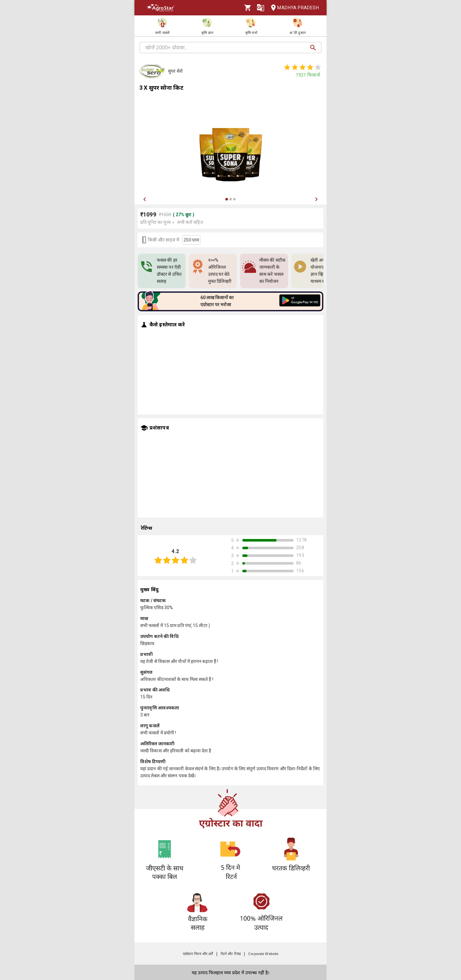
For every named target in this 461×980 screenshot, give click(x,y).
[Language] (261, 8)
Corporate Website (263, 954)
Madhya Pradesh (293, 8)
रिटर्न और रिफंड (231, 954)
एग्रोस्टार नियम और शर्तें (198, 954)
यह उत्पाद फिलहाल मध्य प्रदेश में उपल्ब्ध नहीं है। (230, 973)
